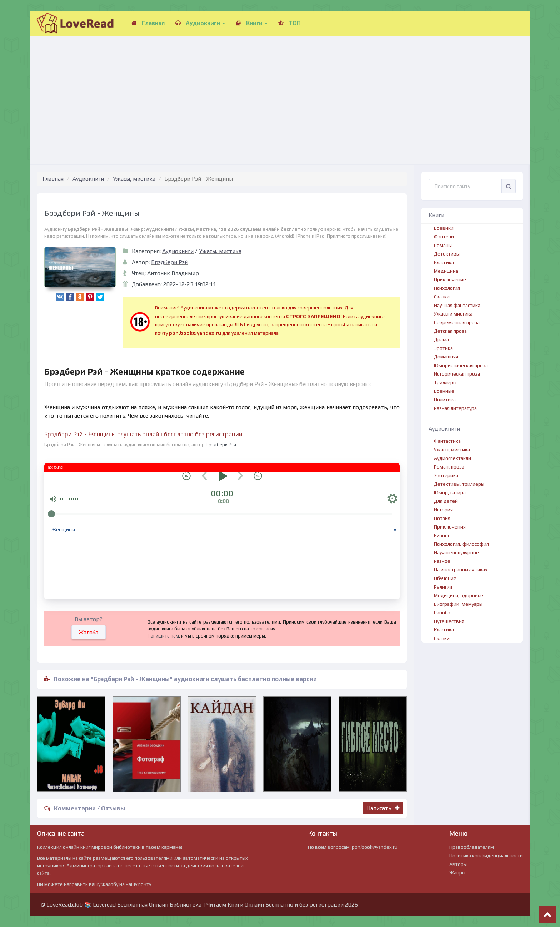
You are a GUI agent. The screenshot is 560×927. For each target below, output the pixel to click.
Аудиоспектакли (452, 458)
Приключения (450, 527)
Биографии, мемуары (458, 604)
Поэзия (442, 518)
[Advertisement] (280, 93)
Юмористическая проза (461, 365)
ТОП (289, 23)
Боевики (444, 228)
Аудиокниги (200, 23)
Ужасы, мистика (134, 179)
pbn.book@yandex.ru (375, 847)
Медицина (446, 271)
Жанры (457, 873)
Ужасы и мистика (453, 314)
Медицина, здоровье (459, 595)
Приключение (450, 279)
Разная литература (455, 408)
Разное (442, 561)
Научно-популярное (456, 552)
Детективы (447, 254)
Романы (443, 245)
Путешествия (449, 621)
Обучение (445, 578)
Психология (447, 288)
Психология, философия (461, 544)
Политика (445, 400)
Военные (444, 391)
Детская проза (450, 331)
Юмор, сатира (450, 492)
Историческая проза (457, 374)
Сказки (442, 297)
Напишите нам (163, 636)
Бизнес (442, 535)
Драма (441, 339)
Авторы (458, 864)
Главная (148, 23)
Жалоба (89, 632)
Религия (443, 587)
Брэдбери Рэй (169, 262)
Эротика (443, 348)
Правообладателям (472, 847)
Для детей (446, 501)
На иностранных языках (461, 570)
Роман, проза (449, 467)
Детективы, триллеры (459, 484)
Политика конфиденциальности (486, 856)
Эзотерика (446, 475)
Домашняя (446, 357)
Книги (252, 23)
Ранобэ (442, 613)
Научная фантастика (457, 305)
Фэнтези (444, 237)
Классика (444, 262)
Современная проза (457, 322)
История (443, 510)
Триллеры (445, 382)
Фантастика (447, 441)
